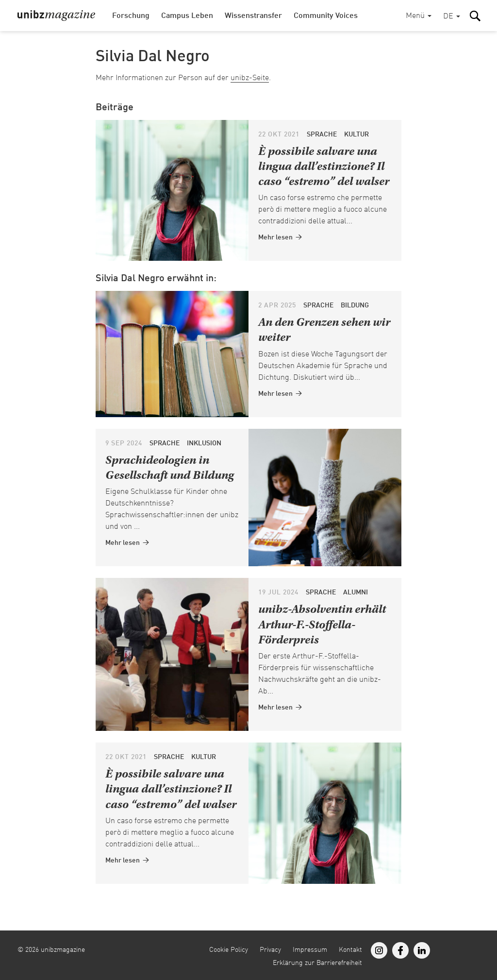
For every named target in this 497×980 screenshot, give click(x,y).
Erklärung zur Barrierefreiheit (317, 963)
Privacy (270, 950)
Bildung (355, 305)
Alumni (356, 592)
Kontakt (350, 950)
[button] (452, 17)
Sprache (322, 135)
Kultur (356, 135)
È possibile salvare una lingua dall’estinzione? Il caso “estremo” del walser (324, 168)
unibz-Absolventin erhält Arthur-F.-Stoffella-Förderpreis (322, 625)
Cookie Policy (229, 950)
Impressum (310, 950)
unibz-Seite (250, 78)
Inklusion (204, 443)
